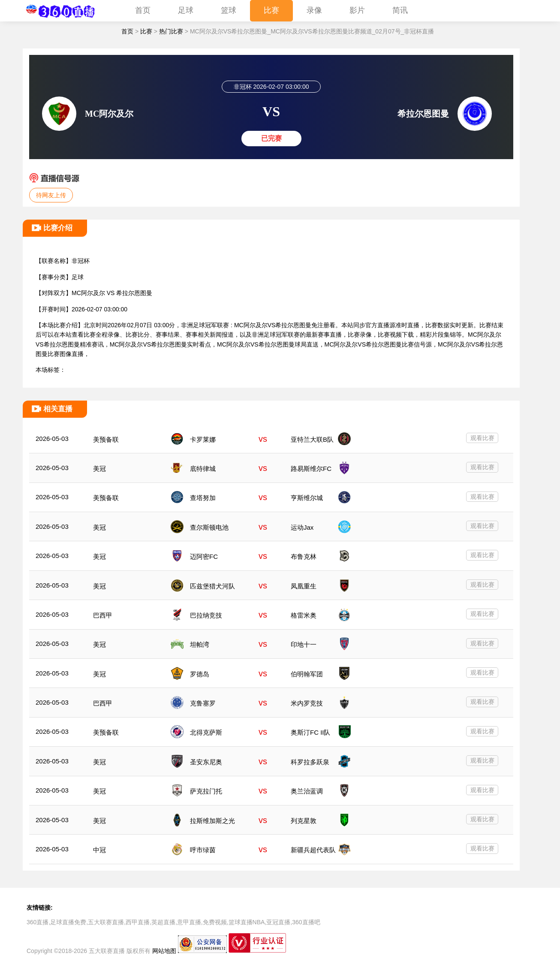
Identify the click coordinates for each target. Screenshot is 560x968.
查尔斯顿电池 (209, 527)
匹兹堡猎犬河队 (212, 586)
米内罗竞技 (307, 703)
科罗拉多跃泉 (310, 762)
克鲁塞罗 (203, 703)
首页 (143, 10)
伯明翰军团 (307, 674)
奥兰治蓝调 (307, 791)
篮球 (229, 10)
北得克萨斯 (206, 732)
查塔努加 (203, 498)
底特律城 (203, 469)
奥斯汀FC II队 (311, 732)
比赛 (271, 10)
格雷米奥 (304, 615)
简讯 (400, 10)
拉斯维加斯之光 (212, 821)
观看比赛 (482, 438)
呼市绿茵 (203, 850)
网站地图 (164, 951)
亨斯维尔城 (307, 498)
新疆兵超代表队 (313, 850)
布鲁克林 (304, 556)
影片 (357, 10)
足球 (186, 10)
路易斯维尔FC (311, 469)
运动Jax (302, 527)
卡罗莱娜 (203, 439)
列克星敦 (304, 821)
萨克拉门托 (206, 791)
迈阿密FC (204, 556)
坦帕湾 (200, 644)
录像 (314, 10)
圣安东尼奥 (206, 762)
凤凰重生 (304, 586)
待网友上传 (51, 195)
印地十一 (304, 644)
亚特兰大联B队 (312, 439)
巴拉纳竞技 (206, 615)
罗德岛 (200, 674)
